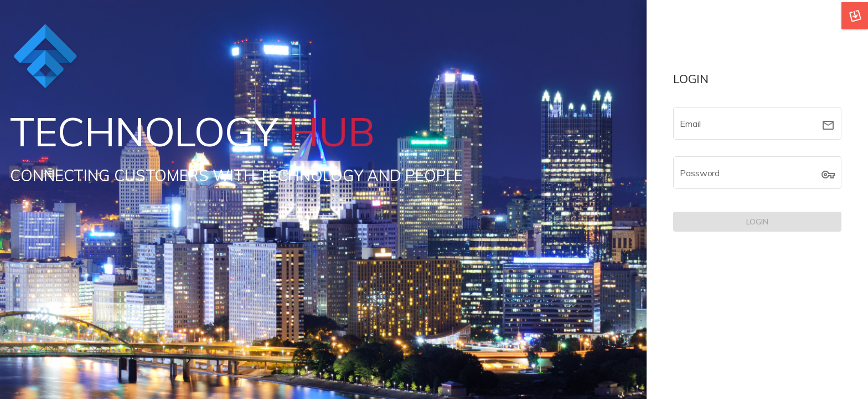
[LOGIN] (757, 222)
